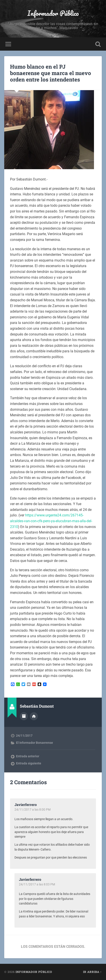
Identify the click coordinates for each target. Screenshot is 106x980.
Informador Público (53, 13)
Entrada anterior (28, 756)
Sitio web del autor (34, 716)
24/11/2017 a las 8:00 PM (33, 809)
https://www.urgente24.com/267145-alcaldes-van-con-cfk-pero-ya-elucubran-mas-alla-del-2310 (51, 521)
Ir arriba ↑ (92, 972)
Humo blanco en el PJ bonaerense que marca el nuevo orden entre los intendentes (51, 73)
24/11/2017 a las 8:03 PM (37, 884)
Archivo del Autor (24, 716)
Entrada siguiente (29, 763)
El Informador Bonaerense (35, 743)
